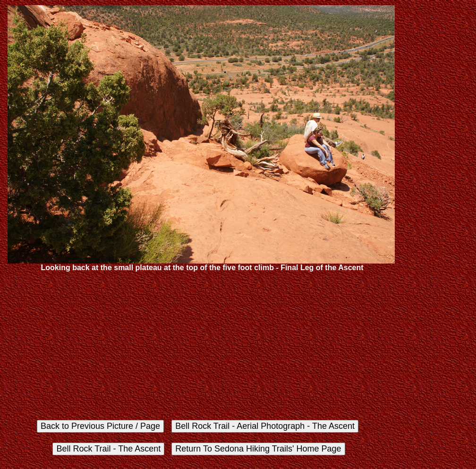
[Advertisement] (201, 345)
